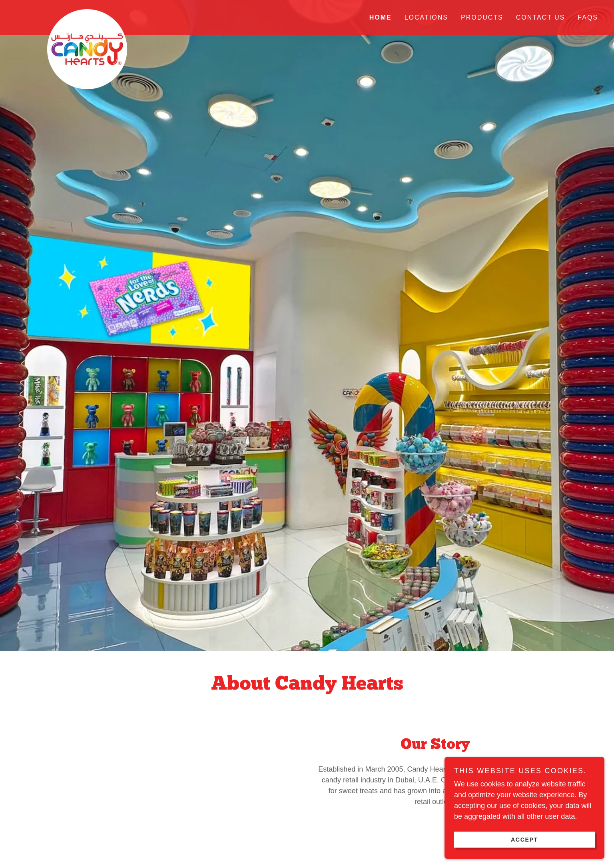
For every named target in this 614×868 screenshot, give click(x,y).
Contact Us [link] (541, 17)
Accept (524, 839)
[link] (89, 13)
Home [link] (381, 17)
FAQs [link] (588, 17)
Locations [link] (426, 17)
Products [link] (482, 17)
